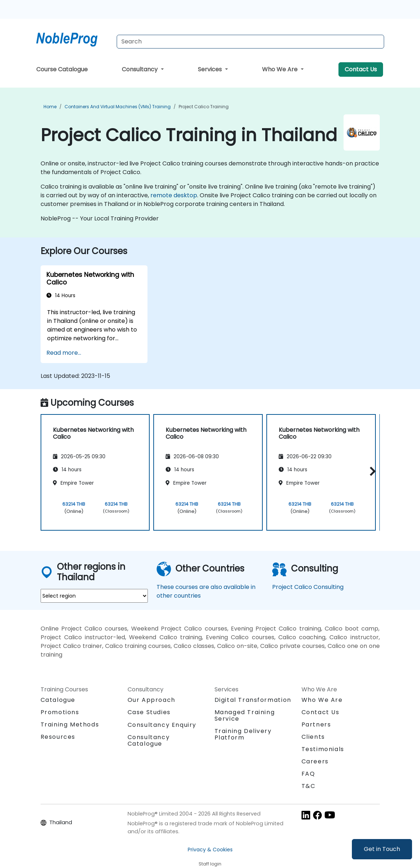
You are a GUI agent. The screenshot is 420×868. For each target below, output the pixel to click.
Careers (315, 761)
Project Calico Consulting (308, 587)
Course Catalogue (62, 69)
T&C (309, 786)
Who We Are (280, 69)
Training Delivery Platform (243, 734)
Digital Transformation (253, 700)
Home (50, 107)
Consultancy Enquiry (162, 725)
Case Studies (149, 712)
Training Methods (70, 724)
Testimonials (323, 749)
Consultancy (140, 69)
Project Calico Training (204, 107)
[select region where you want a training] (94, 596)
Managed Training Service (245, 715)
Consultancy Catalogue (149, 740)
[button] (371, 471)
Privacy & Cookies (210, 850)
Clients (313, 737)
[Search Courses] (250, 42)
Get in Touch (382, 849)
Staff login (210, 864)
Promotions (60, 712)
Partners (316, 724)
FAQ (308, 774)
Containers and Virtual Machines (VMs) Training (118, 107)
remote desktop (174, 195)
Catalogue (58, 700)
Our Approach (151, 700)
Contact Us (361, 69)
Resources (58, 737)
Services (211, 69)
